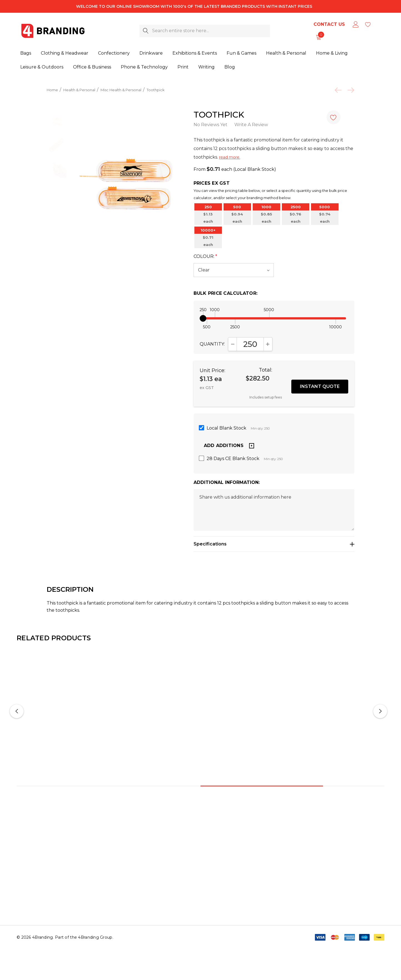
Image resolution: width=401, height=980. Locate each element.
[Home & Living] (332, 54)
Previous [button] (17, 720)
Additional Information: (227, 491)
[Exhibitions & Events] (195, 54)
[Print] (183, 67)
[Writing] (206, 67)
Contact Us (329, 24)
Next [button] (380, 720)
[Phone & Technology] (144, 67)
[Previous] (339, 90)
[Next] (350, 90)
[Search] (146, 31)
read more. (230, 157)
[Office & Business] (92, 67)
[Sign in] (355, 24)
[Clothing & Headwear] (65, 54)
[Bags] (26, 54)
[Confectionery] (114, 54)
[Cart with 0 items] (318, 37)
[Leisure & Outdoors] (42, 67)
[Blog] (230, 67)
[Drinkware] (151, 54)
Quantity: (212, 352)
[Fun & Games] (241, 54)
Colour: (205, 265)
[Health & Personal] (286, 54)
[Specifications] (274, 552)
